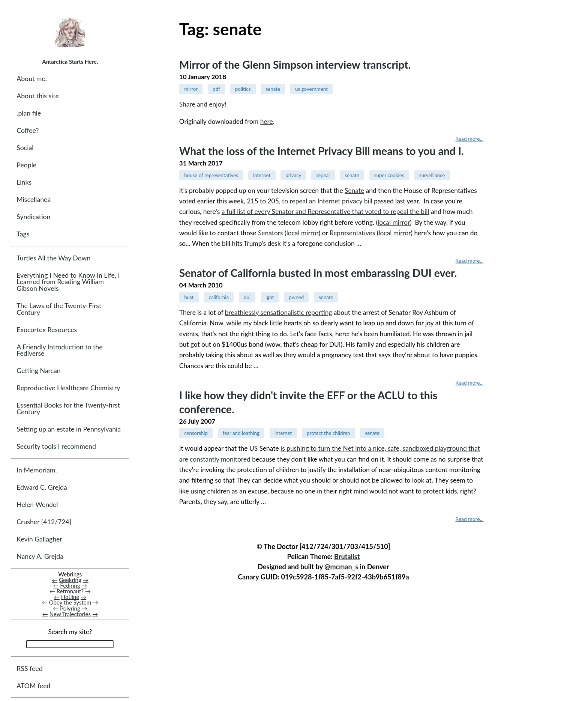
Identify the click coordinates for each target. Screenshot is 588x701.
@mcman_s (341, 567)
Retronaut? (70, 591)
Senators (271, 233)
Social (25, 148)
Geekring (70, 580)
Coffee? (28, 130)
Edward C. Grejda (42, 487)
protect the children (328, 433)
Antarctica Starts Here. (70, 62)
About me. (32, 79)
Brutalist (347, 557)
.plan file (29, 113)
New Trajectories (70, 614)
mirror (191, 89)
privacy (293, 175)
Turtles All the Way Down (53, 258)
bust (189, 297)
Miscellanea (34, 199)
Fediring (70, 585)
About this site (38, 96)
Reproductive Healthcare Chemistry (68, 388)
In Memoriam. (37, 470)
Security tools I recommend (56, 446)
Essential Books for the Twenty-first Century (68, 408)
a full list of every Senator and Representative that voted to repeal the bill (325, 211)
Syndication (33, 217)
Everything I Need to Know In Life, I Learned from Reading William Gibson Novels (68, 282)
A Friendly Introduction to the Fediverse (59, 350)
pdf (216, 89)
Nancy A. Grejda (40, 556)
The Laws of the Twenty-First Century (59, 309)
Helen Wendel (37, 505)
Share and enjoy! (203, 104)
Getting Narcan (38, 371)
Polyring (70, 608)
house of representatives (211, 175)
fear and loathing (241, 433)
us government (311, 89)
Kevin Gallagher (39, 539)
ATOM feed (33, 686)
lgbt (270, 297)
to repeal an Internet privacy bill (327, 201)
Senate (354, 190)
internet (262, 175)
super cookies (389, 175)
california (219, 297)
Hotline (70, 597)
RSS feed (29, 669)
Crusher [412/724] (44, 522)
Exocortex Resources (47, 330)
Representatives (352, 233)
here (267, 121)
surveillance (432, 175)
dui (247, 297)
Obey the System (70, 603)
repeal (323, 175)
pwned (296, 297)
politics (243, 89)
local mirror (394, 222)
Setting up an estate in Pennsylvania (69, 429)
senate (273, 89)
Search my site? (70, 632)
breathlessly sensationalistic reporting (279, 312)
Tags (23, 234)
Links (24, 182)
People (26, 165)
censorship (196, 433)
